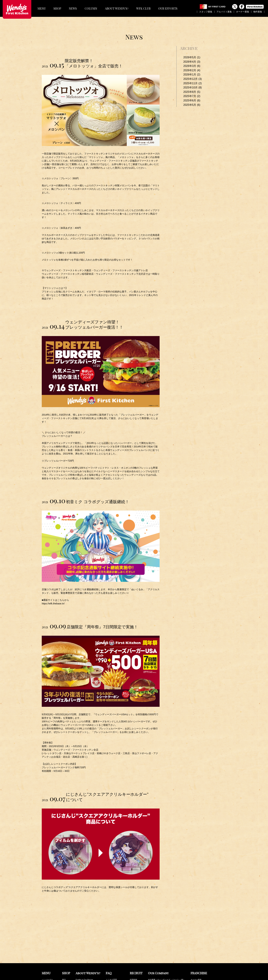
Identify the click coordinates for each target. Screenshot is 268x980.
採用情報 (133, 943)
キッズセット (47, 969)
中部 (64, 965)
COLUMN (91, 9)
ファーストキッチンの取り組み (161, 957)
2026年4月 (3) (192, 62)
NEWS (73, 9)
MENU (42, 9)
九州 (64, 969)
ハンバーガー (47, 943)
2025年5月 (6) (192, 105)
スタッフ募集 (206, 12)
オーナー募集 (243, 12)
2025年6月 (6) (192, 100)
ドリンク (45, 957)
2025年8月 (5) (192, 92)
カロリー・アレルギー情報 (202, 967)
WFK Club (195, 963)
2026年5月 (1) (192, 57)
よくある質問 (111, 943)
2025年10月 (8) (192, 88)
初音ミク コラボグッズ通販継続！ (98, 502)
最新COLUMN (196, 960)
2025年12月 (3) (192, 79)
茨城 (64, 957)
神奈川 (65, 946)
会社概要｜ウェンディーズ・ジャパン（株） (166, 943)
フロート (45, 961)
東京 (64, 943)
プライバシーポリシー (157, 954)
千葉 (64, 954)
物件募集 (258, 12)
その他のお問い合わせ (115, 950)
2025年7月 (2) (192, 96)
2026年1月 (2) (192, 75)
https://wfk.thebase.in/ (53, 604)
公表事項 (152, 950)
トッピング (46, 972)
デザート (45, 965)
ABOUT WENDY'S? (117, 9)
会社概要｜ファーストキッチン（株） (164, 946)
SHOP (57, 9)
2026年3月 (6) (192, 66)
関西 (64, 961)
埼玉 (64, 950)
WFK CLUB (143, 9)
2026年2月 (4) (192, 70)
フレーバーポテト (49, 950)
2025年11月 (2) (192, 83)
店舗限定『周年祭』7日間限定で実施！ (102, 627)
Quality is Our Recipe (84, 943)
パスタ (45, 946)
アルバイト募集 (224, 12)
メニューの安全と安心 (115, 946)
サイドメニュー (48, 954)
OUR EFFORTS (168, 9)
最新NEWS (195, 956)
